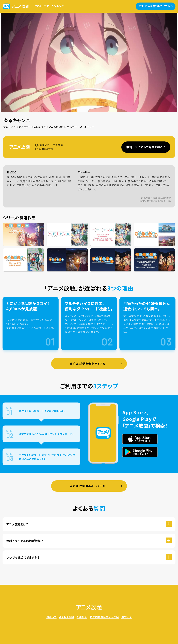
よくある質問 (67, 617)
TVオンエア (42, 6)
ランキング (58, 6)
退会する (126, 617)
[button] (89, 524)
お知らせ (51, 617)
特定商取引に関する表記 (104, 617)
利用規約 (82, 617)
